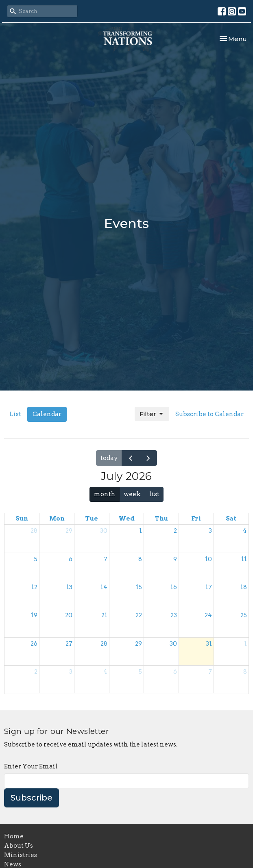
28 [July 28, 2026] (104, 644)
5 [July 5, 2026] (36, 559)
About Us (19, 846)
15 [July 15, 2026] (139, 587)
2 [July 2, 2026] (175, 531)
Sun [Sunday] (22, 519)
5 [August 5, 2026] (140, 672)
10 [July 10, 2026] (208, 559)
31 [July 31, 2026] (209, 644)
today (109, 458)
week (132, 494)
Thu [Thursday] (161, 519)
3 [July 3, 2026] (210, 531)
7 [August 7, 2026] (210, 672)
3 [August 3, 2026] (71, 672)
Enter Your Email (31, 766)
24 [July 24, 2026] (208, 615)
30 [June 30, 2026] (104, 531)
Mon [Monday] (57, 519)
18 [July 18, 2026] (244, 587)
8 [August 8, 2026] (245, 672)
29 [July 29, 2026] (138, 644)
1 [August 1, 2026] (245, 644)
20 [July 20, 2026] (69, 615)
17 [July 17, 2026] (209, 587)
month (105, 494)
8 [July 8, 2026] (140, 559)
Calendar (47, 414)
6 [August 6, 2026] (175, 672)
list (154, 494)
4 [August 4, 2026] (105, 672)
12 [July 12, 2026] (34, 587)
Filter (152, 414)
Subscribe (32, 798)
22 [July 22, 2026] (139, 615)
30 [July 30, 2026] (173, 644)
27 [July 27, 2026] (69, 644)
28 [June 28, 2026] (34, 531)
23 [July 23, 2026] (174, 615)
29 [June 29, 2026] (69, 531)
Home (14, 836)
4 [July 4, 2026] (245, 531)
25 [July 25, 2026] (244, 615)
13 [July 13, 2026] (69, 587)
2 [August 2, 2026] (36, 672)
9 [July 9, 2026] (175, 559)
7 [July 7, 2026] (106, 559)
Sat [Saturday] (231, 519)
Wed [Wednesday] (126, 519)
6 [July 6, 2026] (71, 559)
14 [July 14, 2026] (104, 587)
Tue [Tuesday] (92, 519)
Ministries (21, 855)
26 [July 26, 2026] (34, 644)
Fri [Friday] (196, 519)
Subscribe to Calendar (209, 414)
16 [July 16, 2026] (174, 587)
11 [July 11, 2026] (244, 559)
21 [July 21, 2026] (104, 615)
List (15, 414)
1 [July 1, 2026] (141, 531)
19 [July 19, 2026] (34, 615)
